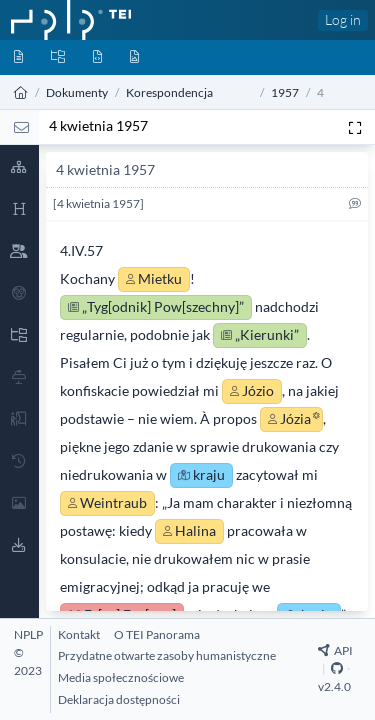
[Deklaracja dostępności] (119, 699)
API (335, 650)
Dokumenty (77, 92)
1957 (285, 92)
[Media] (134, 57)
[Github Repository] (337, 668)
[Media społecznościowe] (121, 677)
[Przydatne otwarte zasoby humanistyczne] (167, 655)
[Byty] (97, 57)
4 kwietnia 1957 (98, 125)
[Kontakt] (79, 634)
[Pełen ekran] (355, 127)
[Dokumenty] (18, 57)
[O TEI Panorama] (157, 634)
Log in (343, 19)
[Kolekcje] (58, 57)
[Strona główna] (21, 92)
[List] (21, 127)
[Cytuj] (355, 207)
